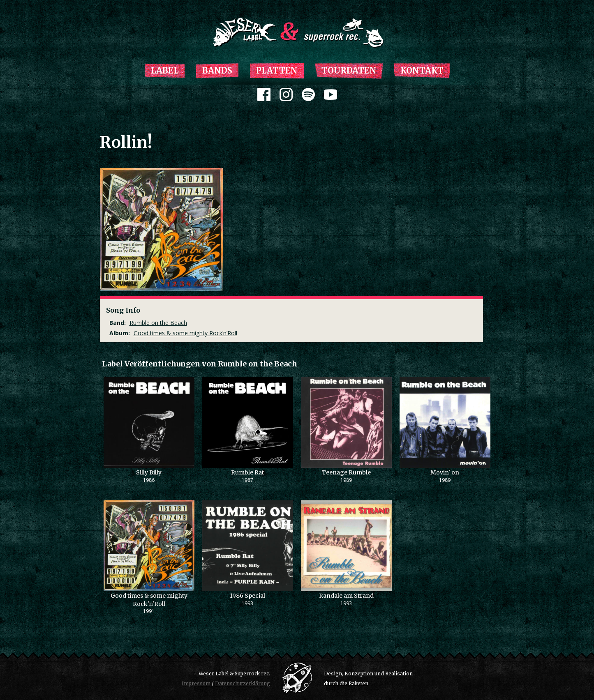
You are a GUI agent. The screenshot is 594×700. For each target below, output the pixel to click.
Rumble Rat (247, 472)
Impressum (196, 683)
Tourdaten (349, 70)
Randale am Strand (346, 596)
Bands (217, 70)
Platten (277, 70)
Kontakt (422, 70)
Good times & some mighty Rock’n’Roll (185, 333)
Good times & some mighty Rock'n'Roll (149, 600)
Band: (118, 323)
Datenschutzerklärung (243, 683)
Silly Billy (149, 472)
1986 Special (247, 596)
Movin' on (445, 472)
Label (165, 70)
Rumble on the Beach (158, 323)
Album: (120, 333)
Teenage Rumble (346, 472)
